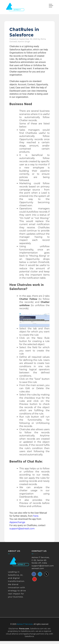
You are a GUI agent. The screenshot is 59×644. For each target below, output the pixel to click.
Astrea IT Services (25, 624)
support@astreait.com (22, 529)
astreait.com (38, 568)
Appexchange (17, 522)
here (36, 516)
